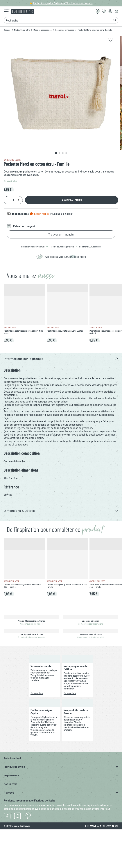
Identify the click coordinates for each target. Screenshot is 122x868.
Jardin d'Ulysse (12, 160)
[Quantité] (13, 200)
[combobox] (57, 20)
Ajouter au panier (72, 200)
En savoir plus (10, 181)
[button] (61, 359)
